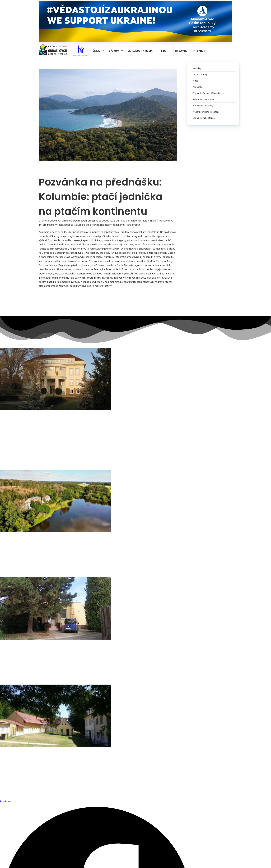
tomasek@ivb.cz (59, 405)
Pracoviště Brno (14, 376)
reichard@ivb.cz (9, 405)
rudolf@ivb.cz (108, 405)
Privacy (85, 863)
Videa (195, 81)
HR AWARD (181, 51)
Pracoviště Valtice (116, 376)
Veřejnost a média (144, 51)
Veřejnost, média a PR (203, 99)
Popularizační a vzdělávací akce (208, 93)
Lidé (167, 51)
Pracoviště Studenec (68, 376)
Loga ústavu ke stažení (204, 118)
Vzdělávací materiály (203, 106)
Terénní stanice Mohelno (164, 378)
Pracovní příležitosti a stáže (206, 112)
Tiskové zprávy (200, 74)
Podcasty (197, 87)
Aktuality (197, 68)
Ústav (100, 51)
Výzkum (117, 51)
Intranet (199, 51)
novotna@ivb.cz (9, 416)
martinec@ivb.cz (160, 410)
